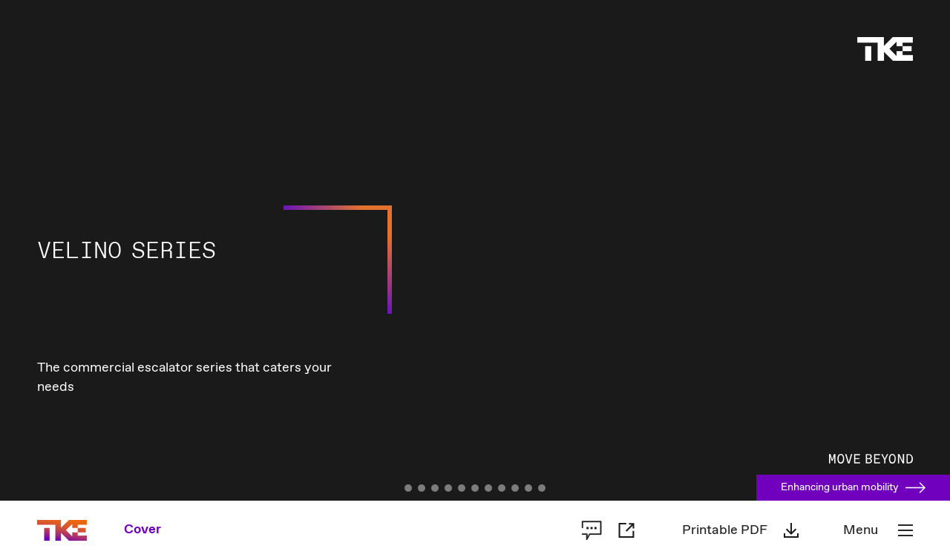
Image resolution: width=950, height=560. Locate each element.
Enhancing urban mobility (853, 487)
